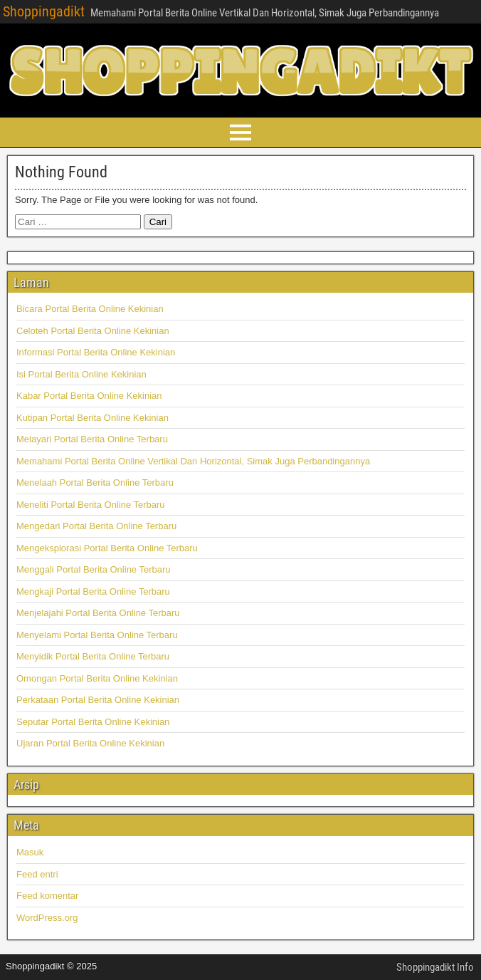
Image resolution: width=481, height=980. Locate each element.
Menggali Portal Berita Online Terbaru (94, 569)
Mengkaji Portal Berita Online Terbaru (93, 591)
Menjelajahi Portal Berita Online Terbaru (98, 613)
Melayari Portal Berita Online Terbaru (92, 439)
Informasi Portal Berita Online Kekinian (96, 352)
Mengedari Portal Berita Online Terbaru (96, 526)
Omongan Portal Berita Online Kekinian (97, 678)
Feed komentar (47, 896)
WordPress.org (47, 918)
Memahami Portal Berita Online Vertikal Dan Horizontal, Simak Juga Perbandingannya (193, 461)
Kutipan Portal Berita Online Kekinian (92, 418)
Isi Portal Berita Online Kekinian (81, 374)
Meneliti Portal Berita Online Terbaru (91, 505)
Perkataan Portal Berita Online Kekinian (98, 700)
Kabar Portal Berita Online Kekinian (89, 396)
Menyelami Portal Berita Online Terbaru (97, 635)
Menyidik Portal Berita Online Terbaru (93, 656)
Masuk (30, 852)
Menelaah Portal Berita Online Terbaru (95, 483)
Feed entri (37, 874)
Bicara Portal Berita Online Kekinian (90, 309)
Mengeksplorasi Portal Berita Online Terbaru (107, 548)
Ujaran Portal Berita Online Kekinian (90, 743)
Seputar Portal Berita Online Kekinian (93, 722)
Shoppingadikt (44, 11)
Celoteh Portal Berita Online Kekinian (93, 331)
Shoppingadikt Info (435, 967)
